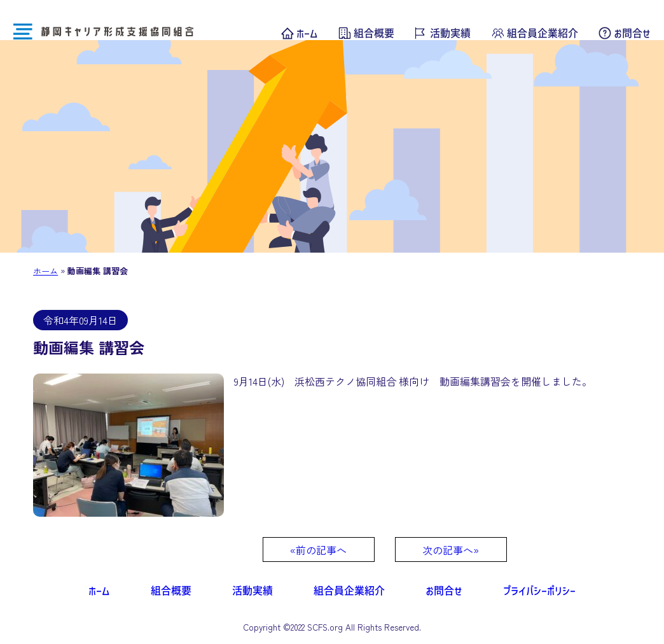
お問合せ (632, 33)
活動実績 (450, 33)
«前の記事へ (318, 550)
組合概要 (374, 33)
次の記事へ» (451, 550)
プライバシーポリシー (539, 591)
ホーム (307, 33)
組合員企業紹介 (543, 33)
